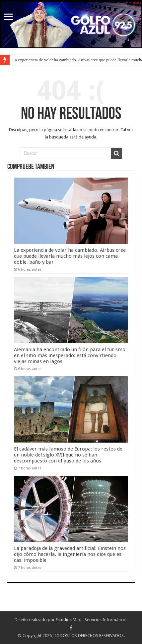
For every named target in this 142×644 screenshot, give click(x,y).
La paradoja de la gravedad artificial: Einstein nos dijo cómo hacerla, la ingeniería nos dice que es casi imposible (70, 554)
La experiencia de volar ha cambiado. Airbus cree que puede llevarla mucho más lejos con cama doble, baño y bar (70, 256)
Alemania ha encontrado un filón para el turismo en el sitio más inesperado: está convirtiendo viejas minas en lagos (70, 355)
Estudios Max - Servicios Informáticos (92, 620)
